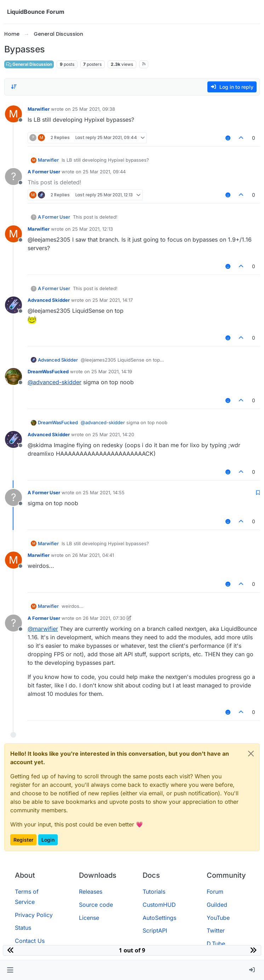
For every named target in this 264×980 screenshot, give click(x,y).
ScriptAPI (155, 930)
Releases (91, 892)
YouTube (218, 918)
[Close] (251, 754)
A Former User (44, 172)
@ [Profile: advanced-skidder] (54, 382)
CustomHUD (159, 905)
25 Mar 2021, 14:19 (112, 371)
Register (23, 840)
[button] (10, 970)
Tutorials (154, 892)
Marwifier (39, 109)
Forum (215, 892)
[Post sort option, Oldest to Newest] (14, 87)
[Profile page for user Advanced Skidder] (13, 305)
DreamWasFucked (48, 371)
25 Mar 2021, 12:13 (93, 229)
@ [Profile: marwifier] (43, 629)
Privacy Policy (34, 915)
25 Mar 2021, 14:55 (104, 492)
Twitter (216, 930)
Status (23, 928)
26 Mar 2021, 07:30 (104, 618)
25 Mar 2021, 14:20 (113, 434)
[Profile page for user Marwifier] (13, 114)
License (89, 918)
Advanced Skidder (49, 300)
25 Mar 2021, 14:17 (113, 300)
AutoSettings (159, 918)
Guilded (217, 905)
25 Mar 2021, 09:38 (94, 109)
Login (48, 840)
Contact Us (30, 941)
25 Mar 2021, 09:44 (104, 172)
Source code (96, 905)
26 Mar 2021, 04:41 (93, 555)
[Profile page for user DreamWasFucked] (13, 376)
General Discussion (29, 64)
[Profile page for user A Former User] (13, 177)
